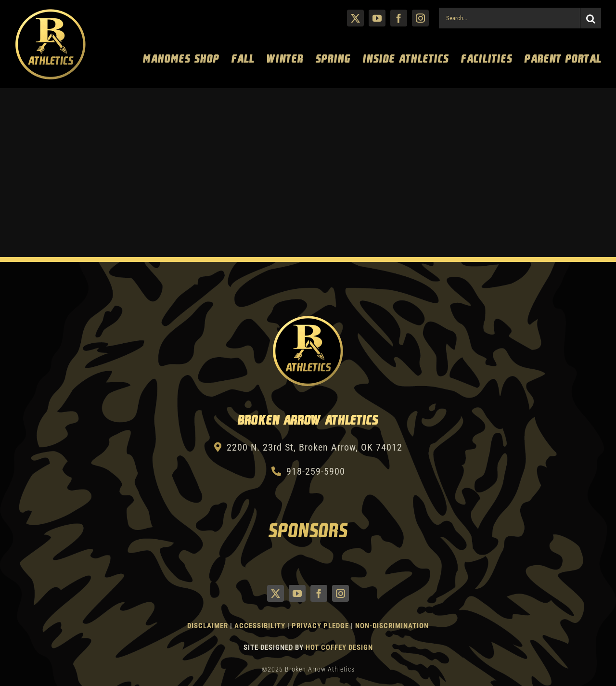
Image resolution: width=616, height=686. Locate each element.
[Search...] (509, 18)
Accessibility (261, 626)
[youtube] (377, 18)
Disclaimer (208, 626)
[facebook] (399, 18)
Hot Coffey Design (339, 647)
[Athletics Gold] (51, 13)
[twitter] (355, 18)
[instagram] (420, 18)
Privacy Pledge (320, 626)
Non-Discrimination (392, 626)
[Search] (591, 18)
